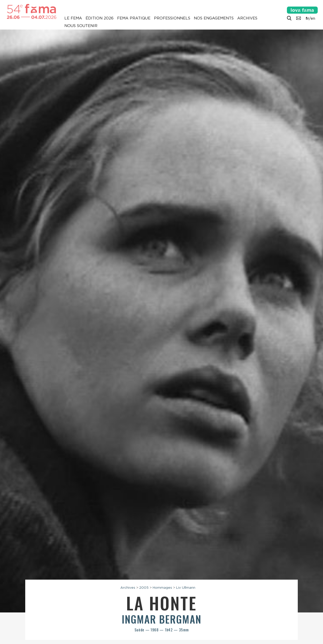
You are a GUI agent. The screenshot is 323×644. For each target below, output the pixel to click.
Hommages (162, 587)
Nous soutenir (81, 26)
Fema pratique (134, 18)
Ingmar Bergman (161, 619)
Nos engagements (214, 18)
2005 (144, 587)
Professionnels (172, 18)
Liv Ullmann (186, 587)
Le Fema (73, 18)
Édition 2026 (100, 18)
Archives (247, 18)
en (313, 18)
